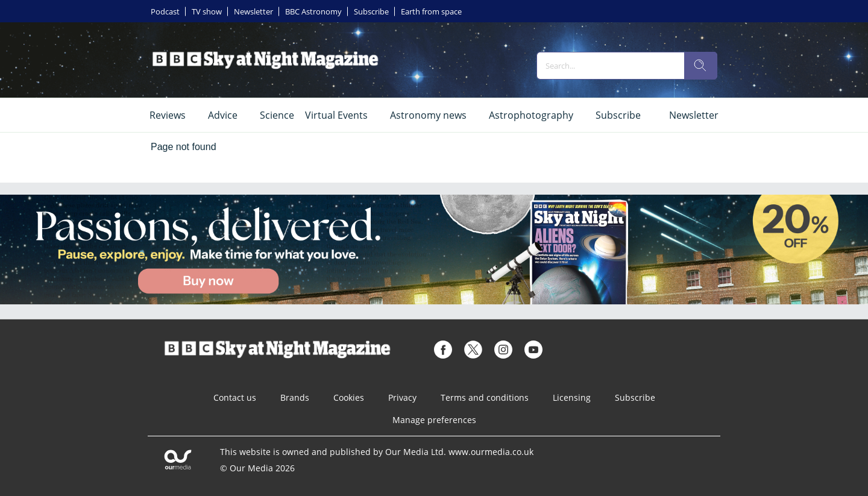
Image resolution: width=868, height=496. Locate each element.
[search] (700, 66)
